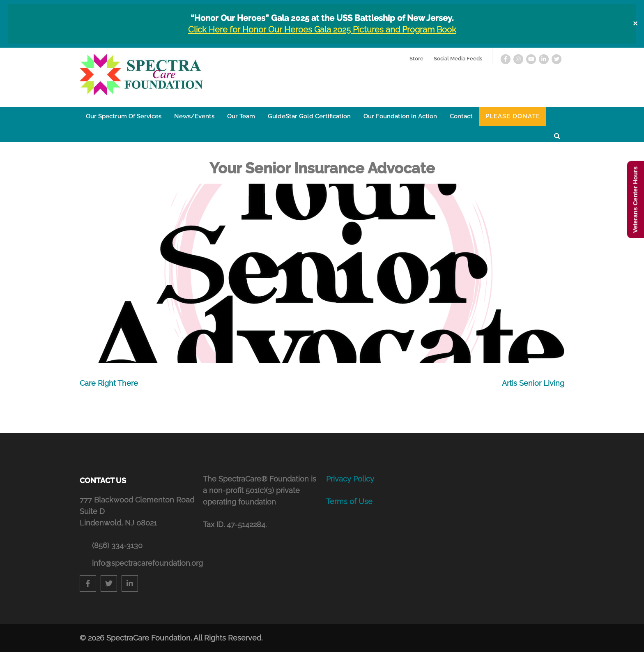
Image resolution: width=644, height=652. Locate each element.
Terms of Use (349, 501)
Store (416, 59)
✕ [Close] (635, 24)
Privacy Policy (350, 479)
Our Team (241, 116)
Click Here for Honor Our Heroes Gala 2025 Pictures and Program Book (322, 30)
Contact (461, 116)
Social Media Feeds (458, 59)
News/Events (194, 116)
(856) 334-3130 (117, 545)
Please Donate (513, 116)
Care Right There (109, 383)
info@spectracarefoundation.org (143, 563)
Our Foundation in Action (400, 116)
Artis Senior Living (533, 383)
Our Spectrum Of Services (124, 116)
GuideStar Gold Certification (309, 116)
